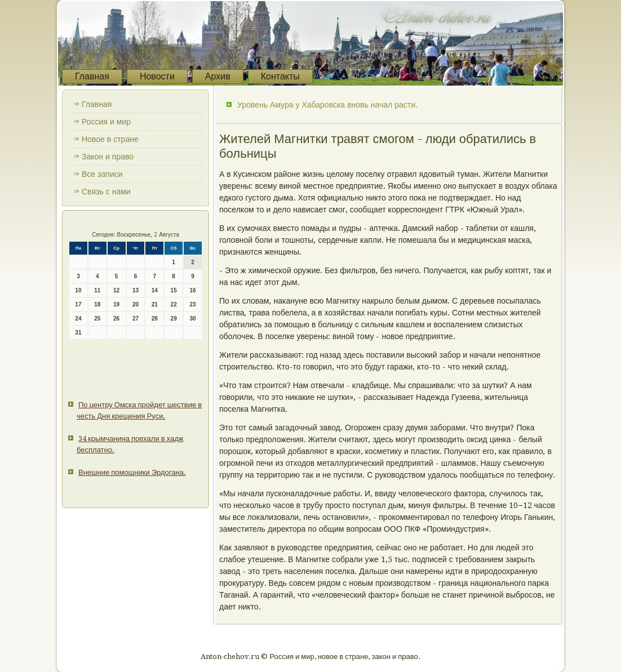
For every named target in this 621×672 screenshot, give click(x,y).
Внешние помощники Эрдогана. (132, 472)
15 (174, 290)
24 (78, 319)
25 (97, 319)
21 (155, 304)
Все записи (102, 174)
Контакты (280, 76)
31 (78, 333)
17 (78, 304)
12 (116, 290)
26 (116, 319)
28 (155, 319)
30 (192, 319)
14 (155, 290)
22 (174, 304)
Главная (92, 76)
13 (136, 290)
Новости (157, 76)
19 (116, 304)
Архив (218, 76)
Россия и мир (106, 122)
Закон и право (108, 157)
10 (78, 290)
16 (192, 290)
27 (136, 319)
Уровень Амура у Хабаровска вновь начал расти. (327, 105)
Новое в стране (110, 139)
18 (97, 304)
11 (97, 290)
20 (136, 304)
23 (192, 304)
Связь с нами (106, 192)
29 (174, 319)
